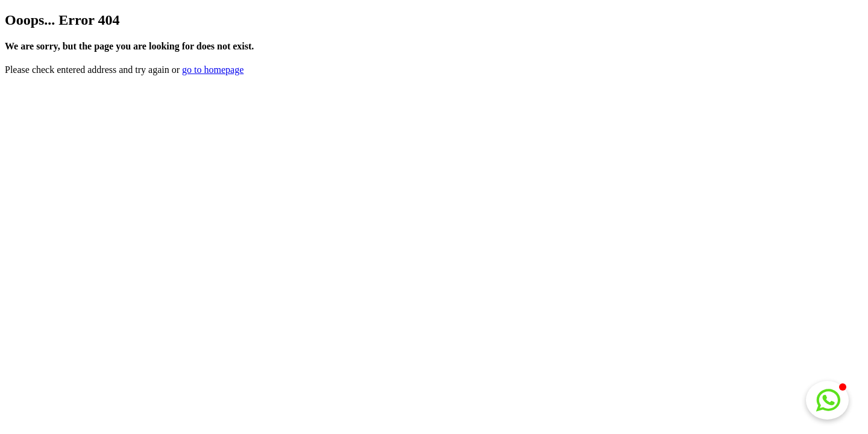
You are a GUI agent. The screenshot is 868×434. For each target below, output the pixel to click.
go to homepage (213, 70)
